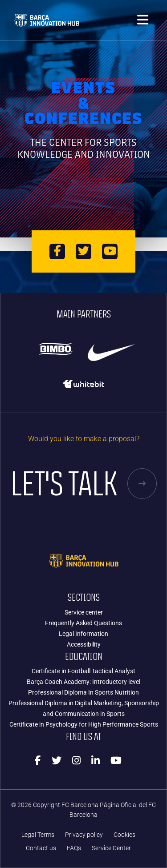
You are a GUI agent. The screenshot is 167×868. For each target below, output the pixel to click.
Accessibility (84, 644)
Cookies (124, 835)
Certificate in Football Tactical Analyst (83, 671)
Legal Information (83, 634)
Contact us (41, 848)
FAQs (74, 848)
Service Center (111, 848)
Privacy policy (84, 835)
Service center (84, 612)
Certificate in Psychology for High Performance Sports (84, 724)
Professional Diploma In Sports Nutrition (83, 692)
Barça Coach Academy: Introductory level (83, 682)
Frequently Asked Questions (83, 623)
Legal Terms (38, 835)
